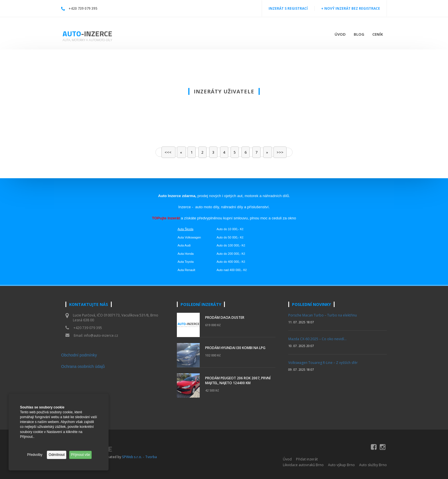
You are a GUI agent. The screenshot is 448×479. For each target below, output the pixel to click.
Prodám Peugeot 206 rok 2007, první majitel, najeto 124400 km (238, 380)
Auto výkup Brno (341, 465)
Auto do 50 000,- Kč (230, 237)
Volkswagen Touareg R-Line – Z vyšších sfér (323, 363)
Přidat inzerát (307, 459)
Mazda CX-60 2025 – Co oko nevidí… (317, 339)
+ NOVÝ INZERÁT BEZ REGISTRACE (351, 8)
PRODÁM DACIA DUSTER (225, 317)
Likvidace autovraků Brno (303, 465)
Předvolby (35, 455)
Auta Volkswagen (189, 237)
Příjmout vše (80, 455)
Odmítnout (57, 455)
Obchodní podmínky (79, 355)
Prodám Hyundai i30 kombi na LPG (235, 348)
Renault (190, 270)
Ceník (378, 34)
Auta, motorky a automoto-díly (87, 40)
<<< (168, 152)
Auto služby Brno (373, 465)
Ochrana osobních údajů (83, 366)
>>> (280, 152)
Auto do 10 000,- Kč (230, 229)
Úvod (340, 34)
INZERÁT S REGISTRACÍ (288, 8)
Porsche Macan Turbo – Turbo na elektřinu (323, 315)
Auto (87, 34)
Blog (359, 34)
